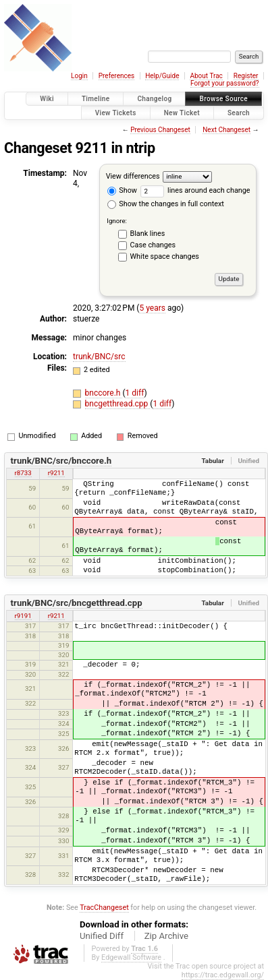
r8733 (23, 473)
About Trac (206, 76)
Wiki (47, 99)
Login (79, 76)
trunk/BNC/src (99, 357)
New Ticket (182, 113)
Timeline (96, 99)
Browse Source (223, 99)
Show (122, 190)
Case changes (153, 245)
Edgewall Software (131, 957)
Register (246, 76)
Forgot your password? (225, 83)
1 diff (135, 393)
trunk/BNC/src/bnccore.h (61, 461)
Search (239, 113)
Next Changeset (226, 130)
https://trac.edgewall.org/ (223, 975)
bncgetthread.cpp (118, 404)
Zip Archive (166, 936)
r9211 (56, 473)
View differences (133, 176)
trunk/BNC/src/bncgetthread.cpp (77, 603)
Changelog (154, 99)
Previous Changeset (160, 130)
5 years (152, 308)
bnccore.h (104, 393)
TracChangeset (104, 908)
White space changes (165, 256)
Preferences (116, 76)
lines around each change (195, 190)
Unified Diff (102, 936)
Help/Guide (162, 76)
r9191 (23, 616)
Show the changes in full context (166, 204)
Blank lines (148, 234)
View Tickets (116, 113)
